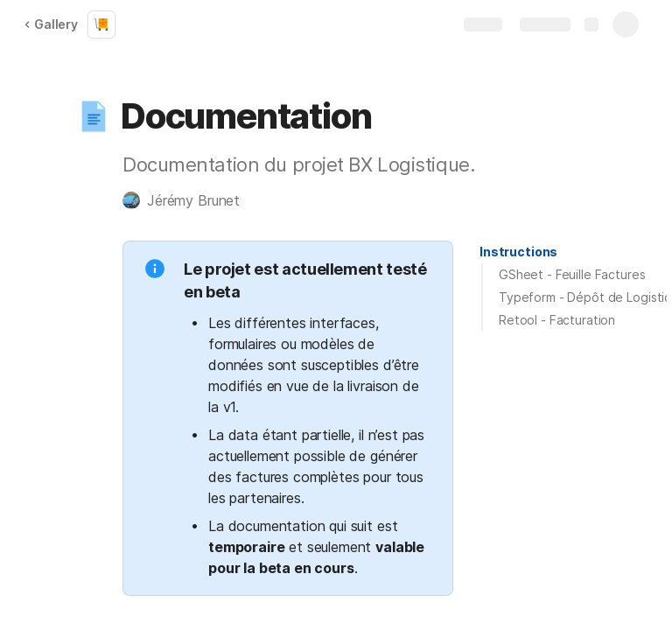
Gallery (51, 24)
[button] (94, 116)
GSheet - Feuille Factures (572, 274)
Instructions (518, 252)
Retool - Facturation (557, 320)
